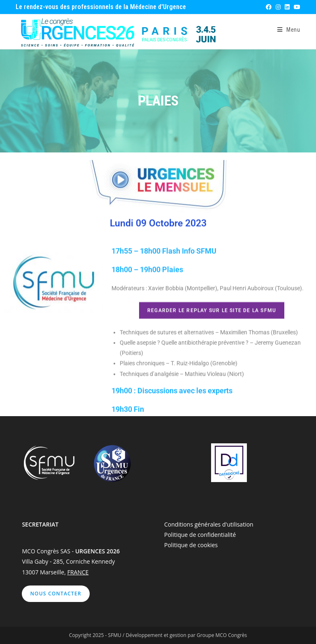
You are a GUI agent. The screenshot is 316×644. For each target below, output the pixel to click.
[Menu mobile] (289, 30)
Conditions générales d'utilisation (209, 524)
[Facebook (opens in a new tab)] (268, 7)
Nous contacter (56, 594)
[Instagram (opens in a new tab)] (278, 7)
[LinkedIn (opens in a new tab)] (287, 7)
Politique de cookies (191, 545)
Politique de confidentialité (200, 535)
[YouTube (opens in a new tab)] (296, 7)
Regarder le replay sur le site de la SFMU (212, 321)
